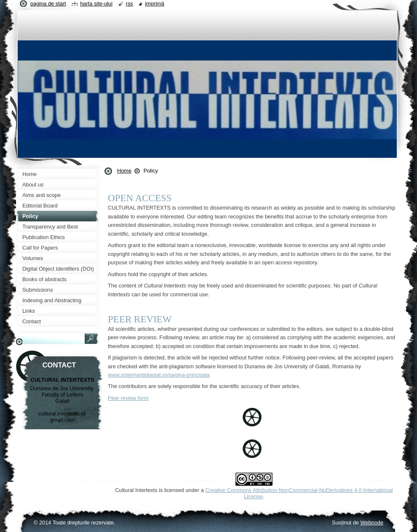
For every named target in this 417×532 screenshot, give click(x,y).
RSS (130, 4)
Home (124, 171)
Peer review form (128, 398)
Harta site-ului (96, 4)
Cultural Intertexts (136, 490)
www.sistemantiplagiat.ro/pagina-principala (159, 375)
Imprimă (155, 4)
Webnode (372, 523)
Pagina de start (48, 4)
